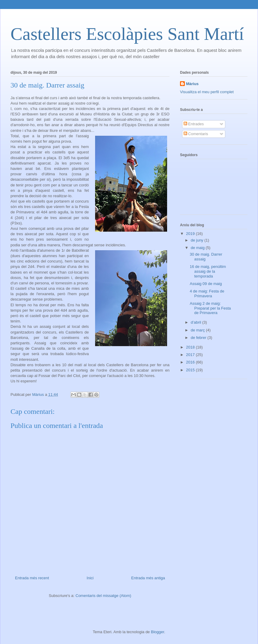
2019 (191, 234)
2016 (191, 362)
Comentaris (196, 134)
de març (198, 330)
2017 (191, 355)
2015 (191, 370)
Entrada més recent (32, 578)
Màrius (192, 84)
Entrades (194, 124)
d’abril (196, 322)
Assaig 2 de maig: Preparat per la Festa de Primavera (210, 308)
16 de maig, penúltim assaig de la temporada (208, 271)
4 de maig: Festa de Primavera (207, 294)
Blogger (157, 632)
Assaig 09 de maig (206, 284)
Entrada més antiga (148, 578)
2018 (191, 347)
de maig (198, 248)
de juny (198, 240)
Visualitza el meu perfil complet (207, 92)
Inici (90, 578)
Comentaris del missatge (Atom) (103, 596)
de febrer (199, 338)
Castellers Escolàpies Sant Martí (127, 34)
